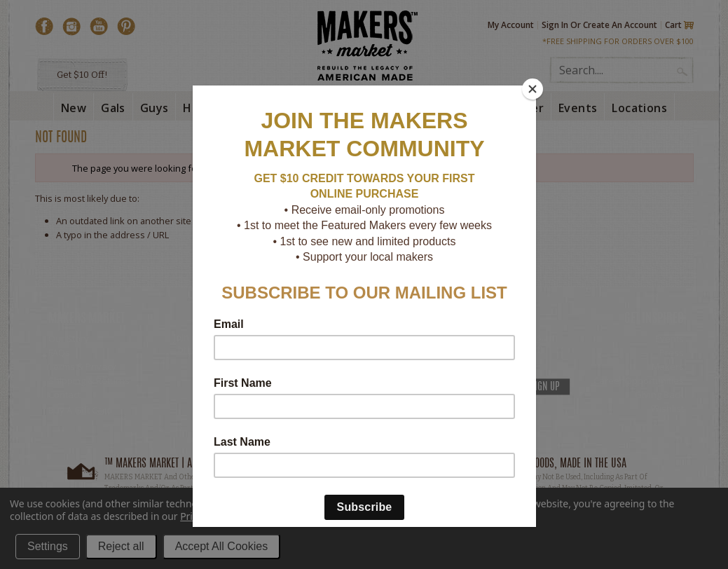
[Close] (533, 89)
